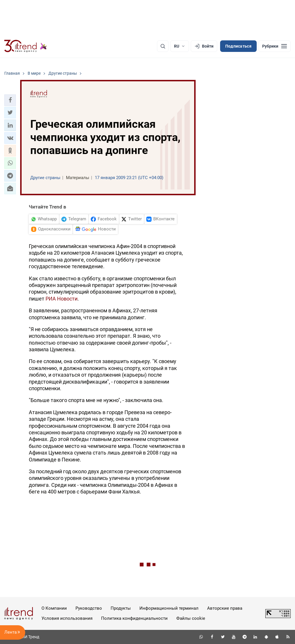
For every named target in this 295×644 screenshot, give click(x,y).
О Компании (54, 608)
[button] (10, 100)
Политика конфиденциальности (134, 618)
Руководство (89, 608)
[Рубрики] (275, 46)
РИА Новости (62, 299)
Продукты (121, 608)
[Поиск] (163, 46)
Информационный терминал (169, 608)
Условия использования (67, 618)
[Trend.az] (26, 46)
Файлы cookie (191, 618)
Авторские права (225, 608)
